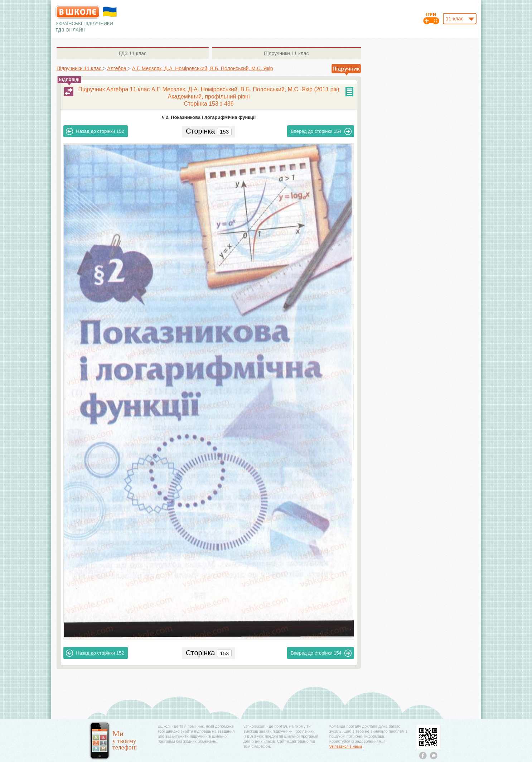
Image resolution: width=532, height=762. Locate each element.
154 (321, 131)
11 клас (133, 53)
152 (95, 131)
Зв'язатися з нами (346, 746)
